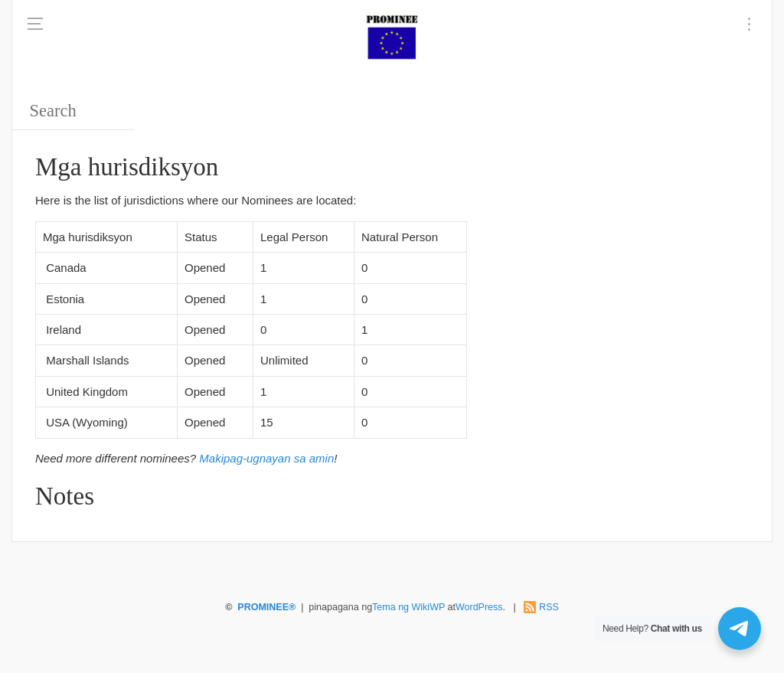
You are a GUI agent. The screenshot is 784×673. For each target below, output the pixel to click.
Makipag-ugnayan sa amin (266, 458)
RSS (549, 607)
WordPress (479, 607)
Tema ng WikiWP (408, 607)
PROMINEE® (266, 607)
